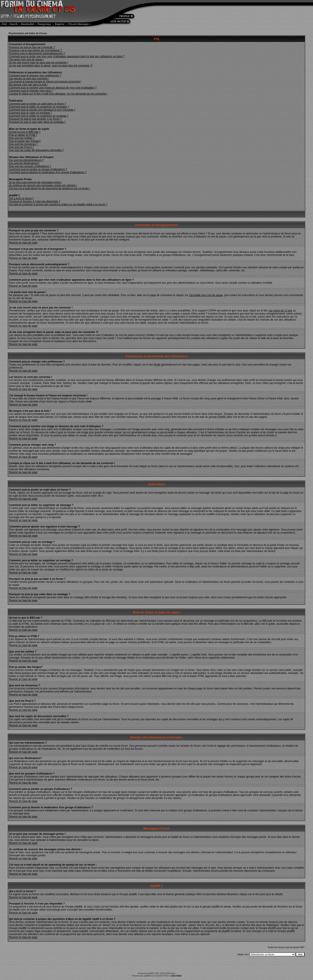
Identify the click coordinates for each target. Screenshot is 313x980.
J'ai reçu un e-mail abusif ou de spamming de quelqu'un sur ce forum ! (49, 188)
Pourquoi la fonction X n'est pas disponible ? (35, 201)
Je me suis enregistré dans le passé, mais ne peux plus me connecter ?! (51, 66)
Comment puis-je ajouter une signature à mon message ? (42, 110)
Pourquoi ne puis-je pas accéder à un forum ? (35, 119)
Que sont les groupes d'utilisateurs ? (30, 166)
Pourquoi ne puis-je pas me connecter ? (32, 47)
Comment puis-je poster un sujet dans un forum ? (37, 104)
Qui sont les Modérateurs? (24, 163)
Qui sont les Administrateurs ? (26, 160)
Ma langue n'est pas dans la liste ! (28, 85)
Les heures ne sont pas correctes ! (29, 79)
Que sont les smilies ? (22, 138)
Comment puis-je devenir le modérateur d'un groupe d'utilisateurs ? (48, 172)
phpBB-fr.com (149, 976)
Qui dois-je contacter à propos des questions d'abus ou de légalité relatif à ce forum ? (58, 204)
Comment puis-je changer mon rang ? (31, 91)
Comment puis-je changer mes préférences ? (35, 76)
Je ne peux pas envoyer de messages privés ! (35, 182)
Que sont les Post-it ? (21, 147)
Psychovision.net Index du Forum (28, 33)
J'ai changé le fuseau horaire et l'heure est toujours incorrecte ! (45, 82)
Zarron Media (176, 976)
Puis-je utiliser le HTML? (23, 135)
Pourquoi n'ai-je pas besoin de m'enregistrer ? (35, 50)
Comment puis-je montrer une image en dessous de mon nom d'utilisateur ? (53, 88)
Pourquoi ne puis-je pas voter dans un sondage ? (37, 122)
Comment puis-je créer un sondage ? (30, 113)
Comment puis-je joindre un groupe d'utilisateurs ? (38, 169)
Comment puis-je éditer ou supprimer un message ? (39, 107)
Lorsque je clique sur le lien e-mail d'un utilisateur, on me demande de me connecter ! (58, 94)
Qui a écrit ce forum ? (21, 198)
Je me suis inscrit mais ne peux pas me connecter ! (38, 63)
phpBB (150, 973)
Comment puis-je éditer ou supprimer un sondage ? (39, 116)
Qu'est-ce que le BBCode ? (25, 132)
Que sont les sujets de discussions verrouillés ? (36, 150)
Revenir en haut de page (23, 243)
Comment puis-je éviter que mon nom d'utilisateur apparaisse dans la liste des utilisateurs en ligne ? (67, 56)
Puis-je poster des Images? (25, 141)
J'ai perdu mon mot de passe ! (26, 59)
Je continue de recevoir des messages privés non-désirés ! (43, 185)
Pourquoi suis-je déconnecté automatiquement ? (37, 53)
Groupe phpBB (128, 894)
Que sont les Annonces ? (23, 144)
